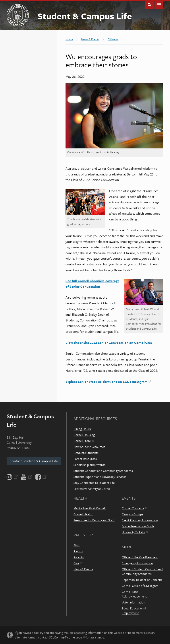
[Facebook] (41, 477)
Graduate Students (86, 453)
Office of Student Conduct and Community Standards (142, 571)
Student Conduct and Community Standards (103, 471)
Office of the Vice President (140, 557)
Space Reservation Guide (138, 526)
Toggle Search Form (149, 4)
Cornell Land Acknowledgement (134, 594)
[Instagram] (13, 477)
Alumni (78, 551)
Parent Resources (85, 459)
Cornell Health (83, 514)
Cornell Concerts (134, 508)
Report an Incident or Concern (142, 580)
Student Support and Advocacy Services (100, 477)
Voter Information (133, 602)
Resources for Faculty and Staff (94, 520)
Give (78, 563)
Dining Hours (82, 429)
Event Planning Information (140, 520)
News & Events (83, 569)
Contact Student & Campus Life (34, 461)
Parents (79, 557)
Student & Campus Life (85, 16)
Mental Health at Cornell (90, 508)
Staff (77, 545)
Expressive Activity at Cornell (92, 489)
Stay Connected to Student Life (94, 483)
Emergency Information (137, 563)
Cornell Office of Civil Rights (140, 586)
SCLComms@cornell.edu (67, 637)
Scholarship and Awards (89, 465)
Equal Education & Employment (134, 611)
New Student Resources (89, 447)
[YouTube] (27, 477)
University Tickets (135, 532)
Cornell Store (84, 441)
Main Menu (159, 4)
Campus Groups (132, 514)
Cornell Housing (84, 435)
